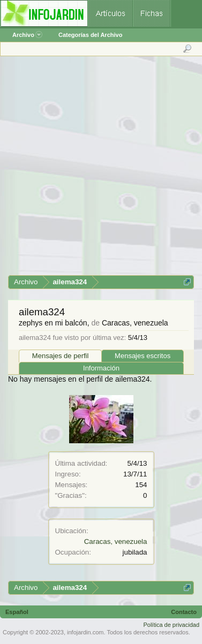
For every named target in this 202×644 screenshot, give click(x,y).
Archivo (27, 35)
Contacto (184, 612)
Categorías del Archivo (90, 35)
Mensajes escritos (143, 356)
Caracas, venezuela (116, 541)
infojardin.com (85, 632)
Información (101, 368)
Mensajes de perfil (61, 356)
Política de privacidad (171, 625)
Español (17, 612)
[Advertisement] (100, 169)
